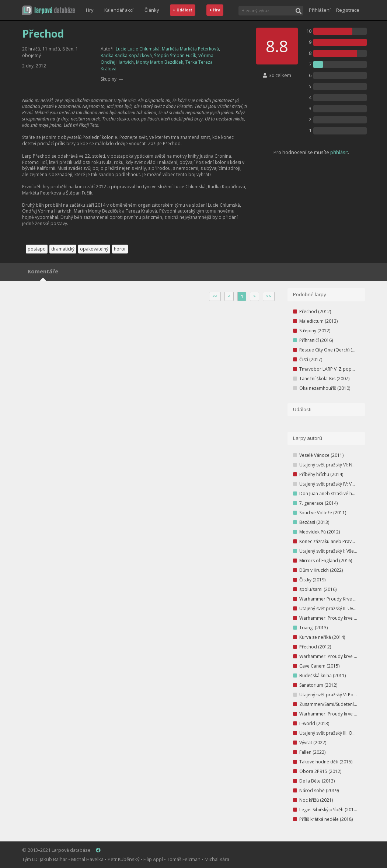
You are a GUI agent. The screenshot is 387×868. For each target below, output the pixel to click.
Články (152, 10)
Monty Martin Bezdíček (160, 62)
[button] (48, 10)
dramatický (63, 249)
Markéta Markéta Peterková (190, 49)
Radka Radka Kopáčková (126, 55)
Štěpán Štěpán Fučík (175, 55)
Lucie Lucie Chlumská (138, 49)
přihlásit (339, 152)
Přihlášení (320, 10)
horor (120, 249)
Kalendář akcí (119, 10)
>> (269, 296)
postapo (37, 249)
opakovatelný (94, 249)
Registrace (348, 10)
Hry (90, 10)
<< (215, 296)
